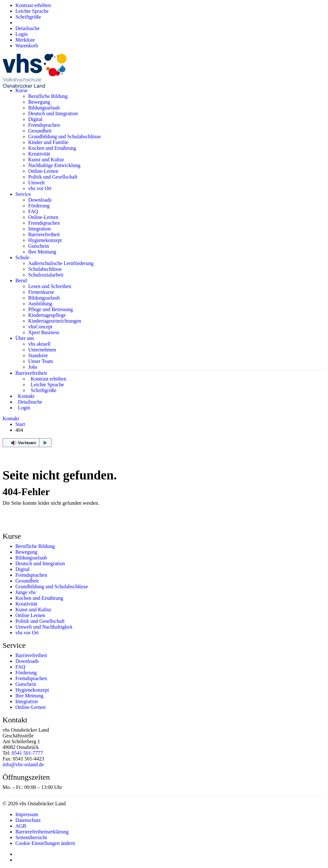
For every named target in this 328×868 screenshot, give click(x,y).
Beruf (21, 281)
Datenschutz (28, 820)
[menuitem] (21, 34)
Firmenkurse (41, 292)
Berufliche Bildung (48, 96)
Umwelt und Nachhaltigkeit (44, 627)
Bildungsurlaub (44, 108)
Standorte (38, 355)
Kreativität (39, 154)
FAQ (33, 211)
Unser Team (41, 361)
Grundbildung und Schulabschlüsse (65, 137)
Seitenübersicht (31, 837)
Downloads (40, 200)
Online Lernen (30, 615)
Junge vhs (26, 592)
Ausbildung (40, 304)
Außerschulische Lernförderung (61, 263)
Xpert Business (44, 332)
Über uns (25, 338)
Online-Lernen (43, 171)
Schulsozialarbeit (46, 275)
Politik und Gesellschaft (53, 177)
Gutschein (39, 246)
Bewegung (39, 102)
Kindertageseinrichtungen (55, 321)
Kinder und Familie (48, 142)
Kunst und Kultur (46, 160)
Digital (35, 119)
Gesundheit (40, 131)
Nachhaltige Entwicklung (54, 165)
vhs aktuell (39, 344)
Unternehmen (42, 350)
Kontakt (11, 418)
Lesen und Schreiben (50, 286)
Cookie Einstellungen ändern (45, 843)
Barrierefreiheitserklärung (42, 832)
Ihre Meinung (42, 252)
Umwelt (37, 183)
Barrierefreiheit (44, 234)
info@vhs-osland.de (23, 764)
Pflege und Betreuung (51, 309)
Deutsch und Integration (53, 113)
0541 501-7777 (27, 753)
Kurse (21, 90)
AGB (21, 826)
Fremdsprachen (44, 125)
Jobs (33, 367)
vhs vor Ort (40, 188)
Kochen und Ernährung (52, 148)
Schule (22, 257)
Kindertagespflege (47, 315)
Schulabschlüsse (45, 269)
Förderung (39, 206)
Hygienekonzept (45, 240)
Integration (39, 229)
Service (23, 194)
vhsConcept (40, 327)
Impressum (27, 814)
